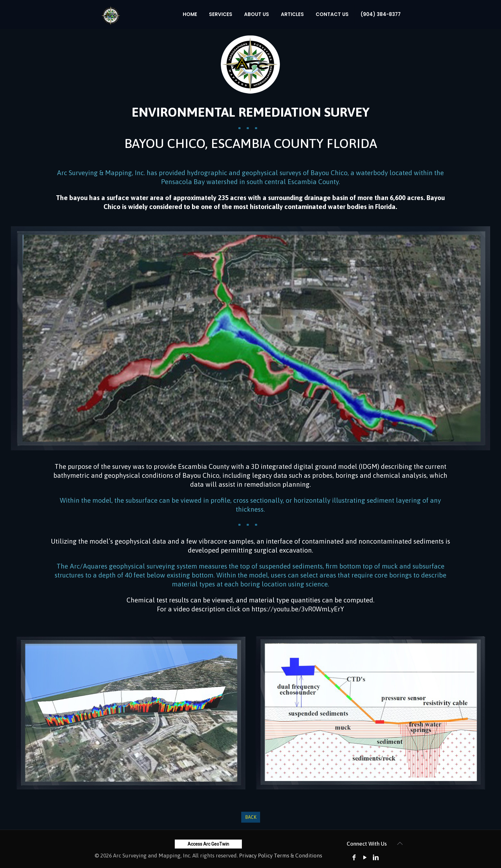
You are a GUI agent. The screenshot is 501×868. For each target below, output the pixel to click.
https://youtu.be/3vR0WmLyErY (298, 609)
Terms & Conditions (298, 856)
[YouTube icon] (365, 857)
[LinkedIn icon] (376, 857)
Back (251, 817)
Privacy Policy (256, 856)
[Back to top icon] (400, 843)
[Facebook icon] (354, 857)
